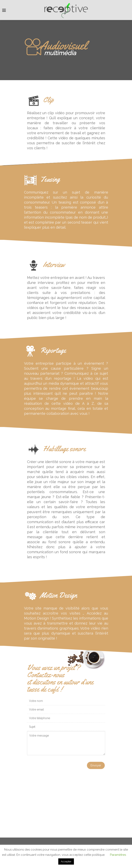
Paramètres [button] (118, 855)
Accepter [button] (66, 861)
